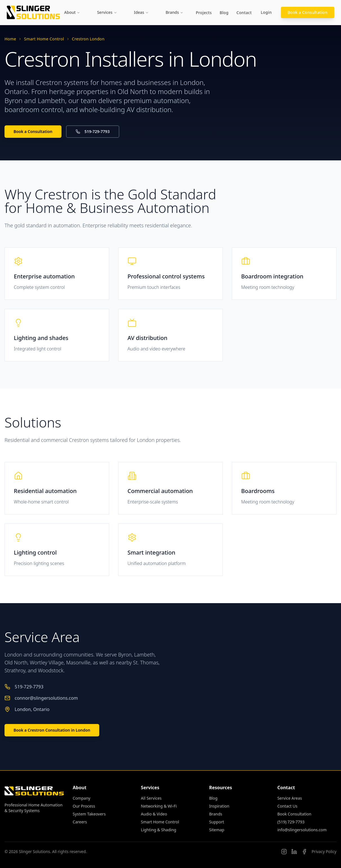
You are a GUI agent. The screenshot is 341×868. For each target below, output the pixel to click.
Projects (204, 13)
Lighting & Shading (159, 830)
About (72, 12)
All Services (151, 798)
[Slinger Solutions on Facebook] (304, 852)
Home (10, 39)
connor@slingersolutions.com (46, 698)
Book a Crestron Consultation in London (52, 730)
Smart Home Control (44, 39)
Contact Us (287, 806)
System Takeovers (89, 814)
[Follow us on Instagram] (284, 852)
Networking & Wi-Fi (159, 806)
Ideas (141, 12)
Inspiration (219, 806)
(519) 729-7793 (291, 822)
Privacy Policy (324, 851)
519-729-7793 (93, 131)
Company (82, 798)
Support (216, 822)
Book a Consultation (308, 12)
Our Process (84, 806)
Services (107, 12)
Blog (224, 13)
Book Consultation (294, 814)
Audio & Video (154, 814)
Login (266, 12)
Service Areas (290, 798)
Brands (174, 12)
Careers (80, 822)
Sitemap (217, 830)
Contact (244, 13)
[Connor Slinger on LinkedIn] (294, 852)
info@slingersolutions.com (302, 830)
